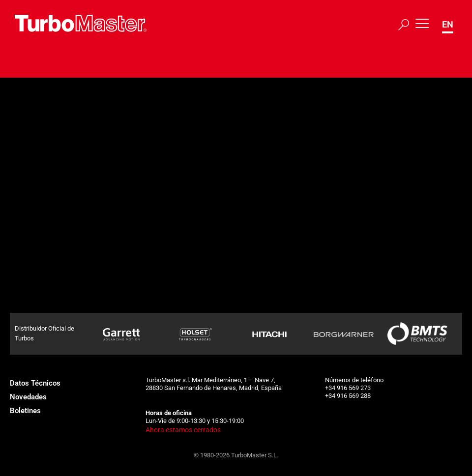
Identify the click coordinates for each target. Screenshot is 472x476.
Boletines (25, 411)
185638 (115, 309)
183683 (115, 149)
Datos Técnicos (35, 383)
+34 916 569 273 (348, 388)
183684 (115, 176)
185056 (115, 282)
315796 (115, 122)
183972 (115, 202)
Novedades (28, 397)
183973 (115, 229)
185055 (115, 256)
